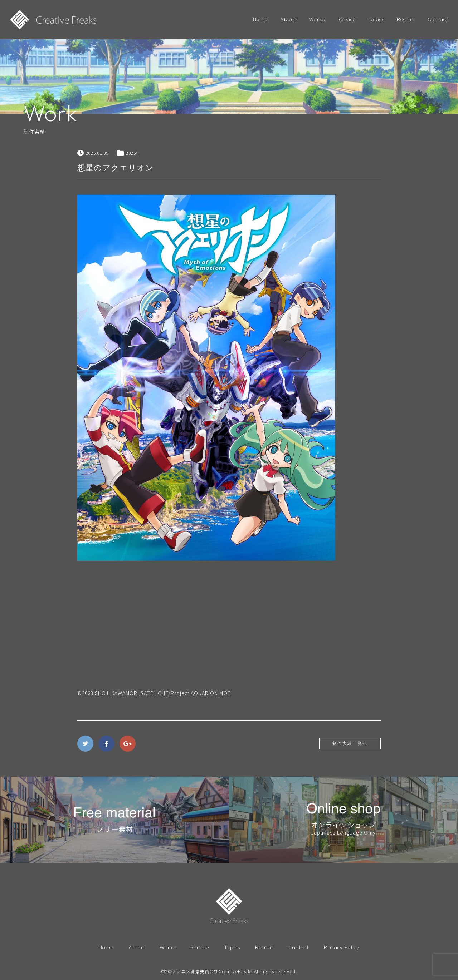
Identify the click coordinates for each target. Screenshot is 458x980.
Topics (376, 19)
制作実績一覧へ (350, 743)
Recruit (406, 19)
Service (347, 19)
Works (317, 19)
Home (260, 19)
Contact (438, 19)
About (288, 19)
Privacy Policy (342, 947)
